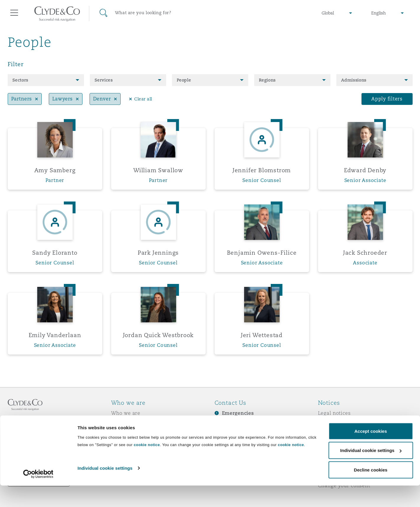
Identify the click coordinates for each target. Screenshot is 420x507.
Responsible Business (138, 444)
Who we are (126, 413)
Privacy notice (336, 423)
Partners (22, 99)
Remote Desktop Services (39, 482)
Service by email (339, 475)
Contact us (228, 434)
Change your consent (344, 485)
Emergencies (238, 413)
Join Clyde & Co (130, 454)
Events (223, 444)
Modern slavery (338, 444)
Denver (102, 99)
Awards (121, 423)
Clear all (143, 99)
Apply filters (387, 99)
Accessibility (334, 465)
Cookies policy (336, 434)
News (118, 434)
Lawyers (63, 99)
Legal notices (334, 413)
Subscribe (227, 424)
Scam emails (334, 454)
